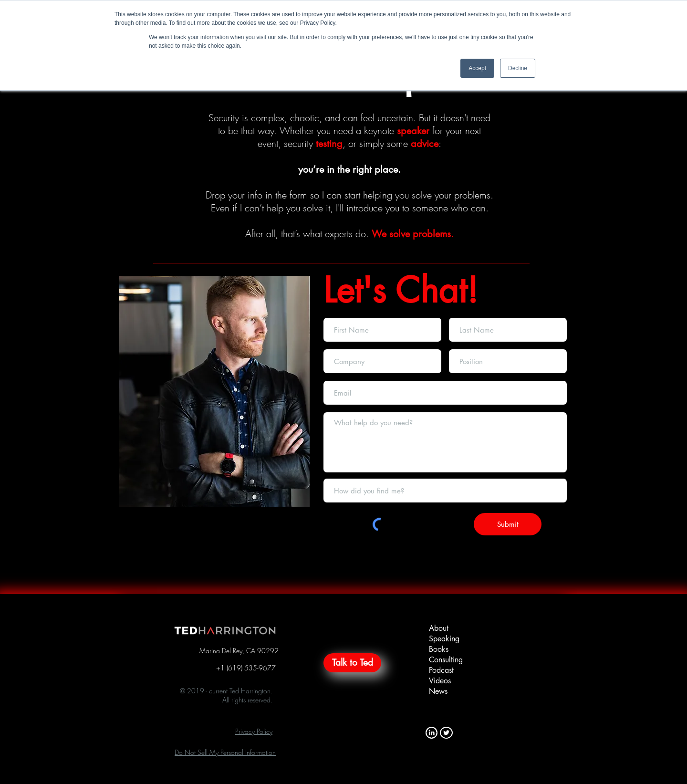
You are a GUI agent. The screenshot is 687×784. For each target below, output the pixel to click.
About (439, 628)
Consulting (446, 660)
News (438, 691)
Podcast (441, 670)
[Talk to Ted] (352, 663)
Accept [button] (477, 68)
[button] (254, 731)
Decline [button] (518, 68)
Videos (440, 681)
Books (439, 649)
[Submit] (508, 524)
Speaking (444, 639)
